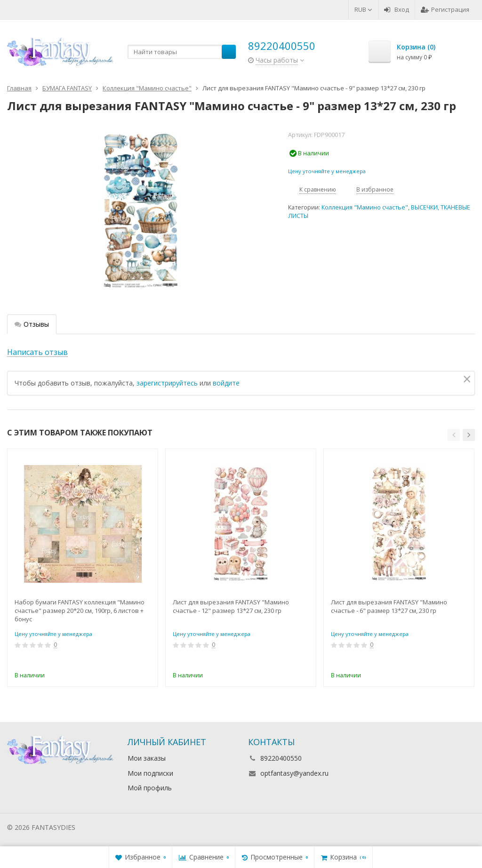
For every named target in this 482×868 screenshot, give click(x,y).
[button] (454, 435)
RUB (363, 9)
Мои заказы (147, 758)
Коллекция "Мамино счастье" (365, 207)
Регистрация (445, 9)
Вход (397, 9)
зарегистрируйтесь (167, 383)
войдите (226, 383)
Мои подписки (150, 773)
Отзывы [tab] (32, 324)
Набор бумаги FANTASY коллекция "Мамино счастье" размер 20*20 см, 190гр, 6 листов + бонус (80, 611)
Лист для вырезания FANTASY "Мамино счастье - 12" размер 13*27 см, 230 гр (231, 606)
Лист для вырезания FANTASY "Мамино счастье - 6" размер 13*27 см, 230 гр (389, 606)
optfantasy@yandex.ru (294, 773)
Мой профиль (150, 788)
